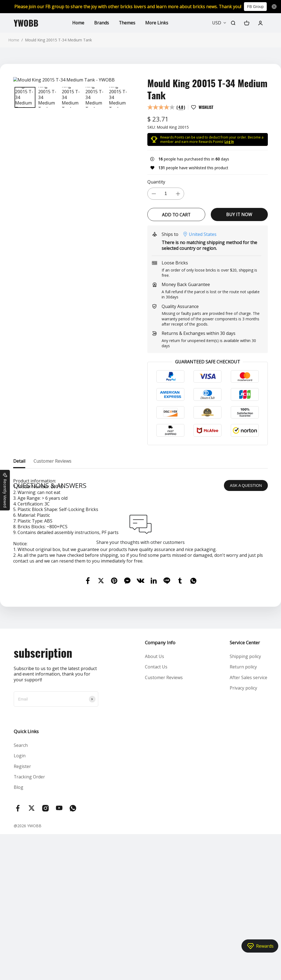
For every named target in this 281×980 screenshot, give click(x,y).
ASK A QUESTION (246, 590)
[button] (16, 97)
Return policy (243, 772)
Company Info (160, 747)
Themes (127, 23)
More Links (157, 23)
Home (78, 23)
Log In (229, 142)
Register (22, 871)
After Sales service (248, 782)
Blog (19, 892)
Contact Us (156, 772)
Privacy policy (243, 793)
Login (20, 861)
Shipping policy (245, 761)
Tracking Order (29, 882)
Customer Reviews (164, 782)
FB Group (257, 7)
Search (21, 850)
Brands (101, 23)
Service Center (245, 747)
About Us (154, 761)
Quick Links (26, 836)
